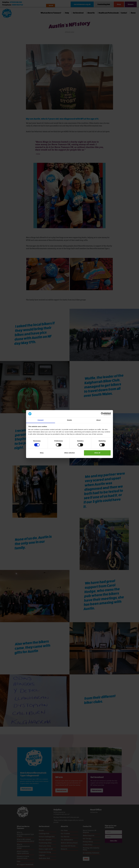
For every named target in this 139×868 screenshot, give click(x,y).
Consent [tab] (41, 420)
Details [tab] (69, 420)
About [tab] (98, 420)
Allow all (97, 453)
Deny (42, 453)
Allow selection (69, 453)
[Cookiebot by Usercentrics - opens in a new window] (102, 414)
